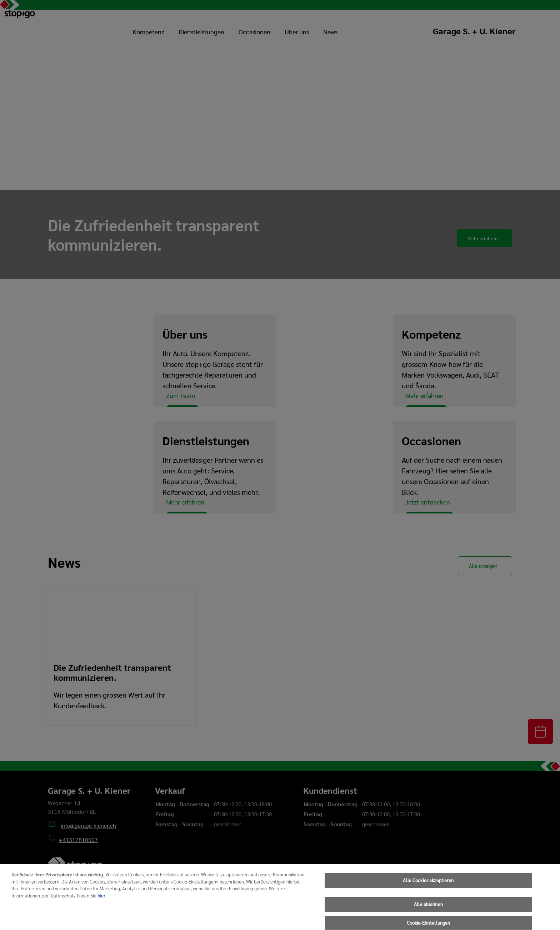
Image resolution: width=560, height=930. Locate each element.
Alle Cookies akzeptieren (428, 895)
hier (101, 910)
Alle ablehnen (428, 919)
